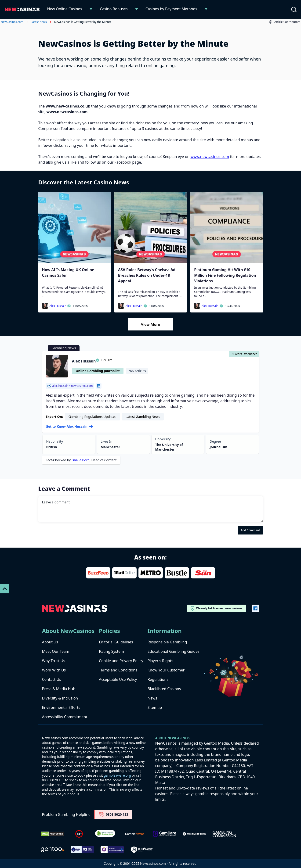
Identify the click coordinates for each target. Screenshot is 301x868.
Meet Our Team (56, 651)
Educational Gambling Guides (174, 651)
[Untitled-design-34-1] (164, 834)
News (152, 698)
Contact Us (52, 679)
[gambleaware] (134, 834)
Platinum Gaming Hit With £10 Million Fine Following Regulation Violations (225, 275)
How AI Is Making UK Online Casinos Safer (68, 273)
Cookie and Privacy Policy (121, 661)
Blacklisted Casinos (164, 689)
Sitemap (155, 707)
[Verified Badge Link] (105, 834)
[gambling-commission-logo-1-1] (224, 834)
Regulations (158, 679)
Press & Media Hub (59, 689)
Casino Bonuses (114, 9)
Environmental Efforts (61, 707)
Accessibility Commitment (65, 717)
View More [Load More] (151, 324)
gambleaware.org (117, 775)
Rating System (111, 651)
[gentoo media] (52, 850)
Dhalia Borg (81, 460)
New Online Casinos (65, 9)
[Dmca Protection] (52, 834)
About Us (50, 642)
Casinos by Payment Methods (171, 9)
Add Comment (250, 530)
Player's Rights (160, 661)
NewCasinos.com (12, 22)
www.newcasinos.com (210, 157)
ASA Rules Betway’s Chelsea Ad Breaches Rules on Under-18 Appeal (147, 275)
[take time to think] (194, 834)
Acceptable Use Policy (118, 679)
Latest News (39, 22)
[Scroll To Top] (5, 589)
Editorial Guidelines (116, 642)
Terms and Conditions (118, 670)
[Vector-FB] (255, 608)
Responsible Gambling (167, 642)
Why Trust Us (54, 661)
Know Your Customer (166, 670)
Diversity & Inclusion (60, 698)
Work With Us (54, 670)
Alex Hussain (60, 306)
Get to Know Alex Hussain (69, 426)
